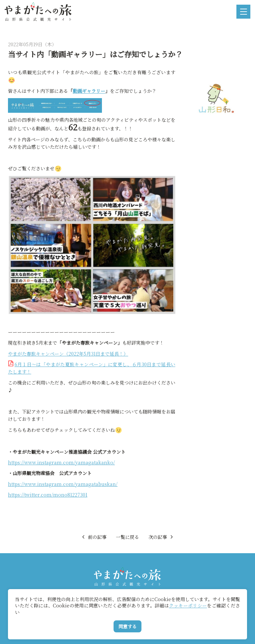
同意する (127, 626)
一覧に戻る (127, 537)
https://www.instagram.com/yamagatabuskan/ (63, 484)
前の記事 (94, 537)
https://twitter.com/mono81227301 (48, 495)
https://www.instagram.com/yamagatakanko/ (61, 462)
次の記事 (161, 537)
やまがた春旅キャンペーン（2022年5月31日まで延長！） (68, 354)
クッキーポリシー (188, 605)
